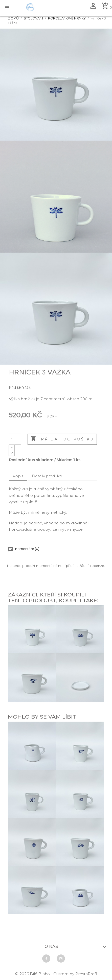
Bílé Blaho (40, 974)
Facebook (46, 959)
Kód (12, 388)
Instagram (61, 959)
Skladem (64, 460)
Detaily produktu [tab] (48, 476)
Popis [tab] (18, 476)
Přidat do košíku (62, 439)
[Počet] (15, 439)
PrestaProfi (86, 974)
